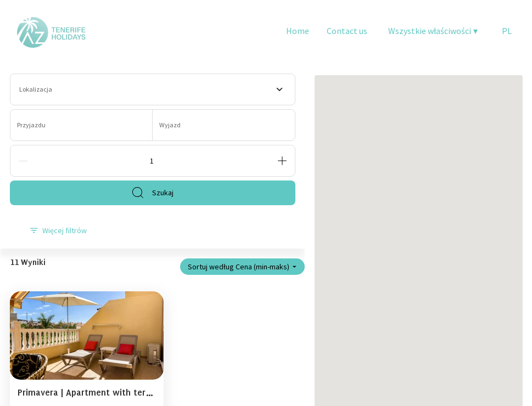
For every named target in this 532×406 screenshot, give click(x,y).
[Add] (282, 161)
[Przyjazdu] (82, 125)
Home (298, 31)
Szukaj (152, 193)
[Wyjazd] (224, 125)
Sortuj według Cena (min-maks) (242, 267)
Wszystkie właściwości (433, 31)
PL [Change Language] (507, 31)
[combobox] (153, 89)
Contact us (347, 31)
